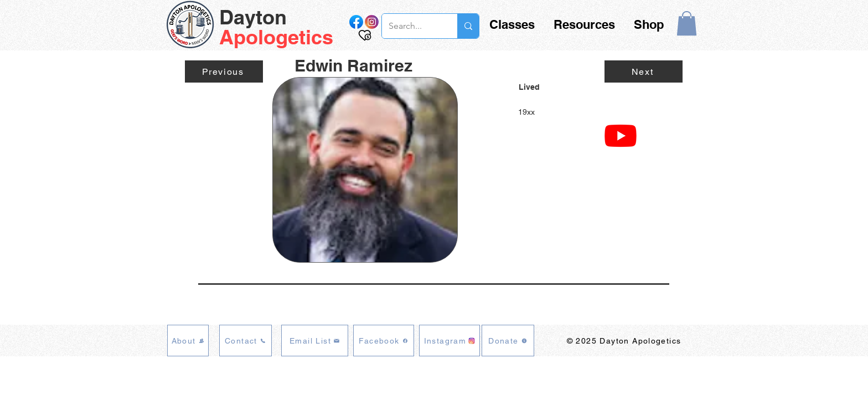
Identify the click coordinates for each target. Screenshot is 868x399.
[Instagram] (449, 341)
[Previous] (224, 71)
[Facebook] (384, 341)
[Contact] (246, 341)
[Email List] (315, 341)
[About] (188, 341)
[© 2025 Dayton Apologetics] (625, 341)
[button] (687, 23)
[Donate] (508, 341)
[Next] (644, 71)
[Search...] (411, 26)
